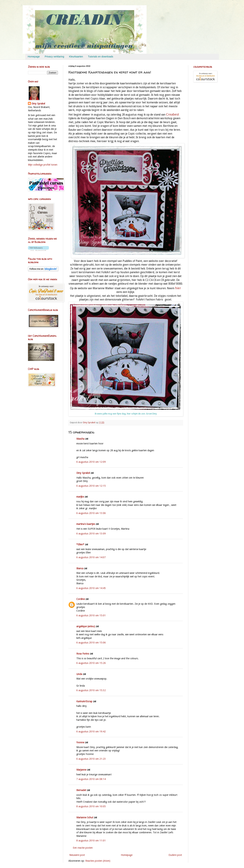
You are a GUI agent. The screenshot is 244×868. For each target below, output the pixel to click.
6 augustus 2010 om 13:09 (91, 534)
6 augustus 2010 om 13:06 (91, 513)
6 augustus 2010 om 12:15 (91, 486)
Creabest (173, 114)
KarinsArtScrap (84, 701)
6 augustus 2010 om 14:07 (91, 557)
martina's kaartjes (86, 524)
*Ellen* (80, 544)
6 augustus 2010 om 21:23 (91, 759)
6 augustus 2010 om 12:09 (91, 462)
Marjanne (81, 770)
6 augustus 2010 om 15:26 (91, 663)
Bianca (80, 568)
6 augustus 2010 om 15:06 (91, 643)
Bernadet (81, 790)
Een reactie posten (83, 848)
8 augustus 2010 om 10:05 (91, 806)
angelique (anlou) (86, 626)
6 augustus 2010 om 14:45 (91, 588)
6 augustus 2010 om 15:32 (91, 690)
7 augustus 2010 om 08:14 (91, 779)
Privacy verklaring (54, 57)
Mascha (80, 439)
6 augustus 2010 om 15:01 (91, 615)
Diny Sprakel (83, 473)
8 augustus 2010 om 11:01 (91, 841)
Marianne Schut (85, 817)
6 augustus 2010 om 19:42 (91, 731)
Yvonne (80, 742)
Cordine (81, 599)
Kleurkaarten (76, 57)
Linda (79, 674)
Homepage (34, 57)
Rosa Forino (83, 654)
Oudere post (175, 855)
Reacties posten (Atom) (98, 861)
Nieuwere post (77, 855)
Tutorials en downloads (101, 57)
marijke (80, 497)
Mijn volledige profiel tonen (43, 165)
